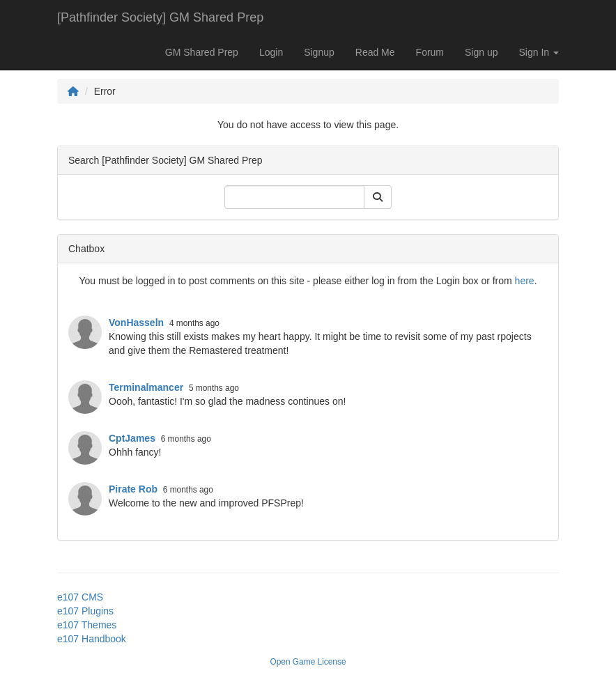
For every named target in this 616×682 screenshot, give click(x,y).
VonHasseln (136, 323)
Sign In (539, 52)
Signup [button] (319, 52)
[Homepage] (73, 91)
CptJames (132, 438)
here (525, 281)
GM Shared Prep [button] (202, 52)
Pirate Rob (133, 489)
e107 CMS (80, 597)
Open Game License (308, 662)
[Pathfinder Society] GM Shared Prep (160, 17)
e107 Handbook (92, 639)
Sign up (481, 52)
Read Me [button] (375, 52)
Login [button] (271, 52)
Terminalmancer (146, 387)
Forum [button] (430, 52)
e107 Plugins (85, 611)
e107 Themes (87, 625)
